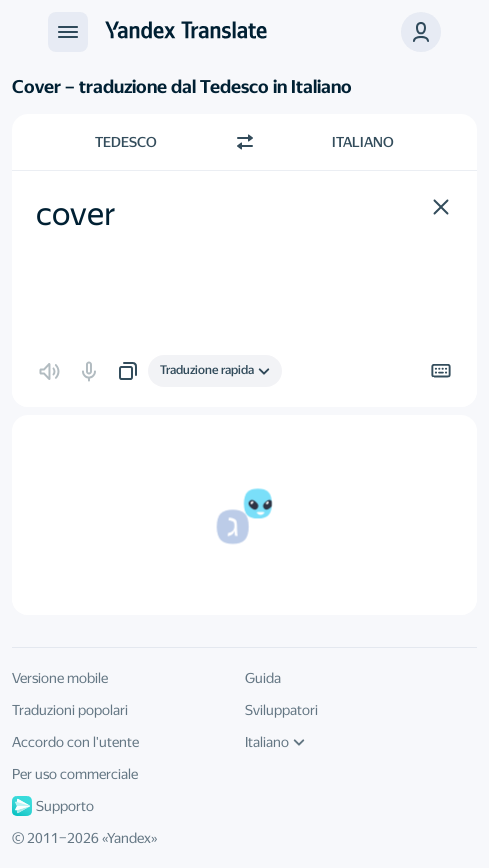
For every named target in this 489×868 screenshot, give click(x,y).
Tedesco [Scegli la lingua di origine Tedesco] (126, 142)
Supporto (53, 806)
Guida (263, 678)
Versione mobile (60, 678)
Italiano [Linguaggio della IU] (275, 742)
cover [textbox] (76, 214)
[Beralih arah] (245, 142)
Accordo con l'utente (75, 742)
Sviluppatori (281, 710)
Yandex (129, 838)
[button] (421, 32)
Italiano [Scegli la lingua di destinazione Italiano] (363, 142)
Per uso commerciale (75, 774)
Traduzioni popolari (70, 710)
